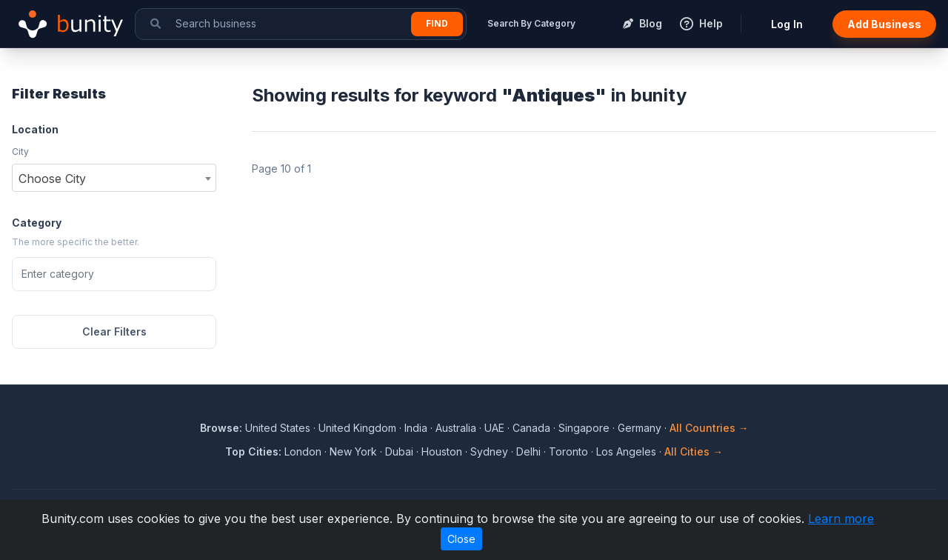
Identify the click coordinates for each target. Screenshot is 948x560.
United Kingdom (357, 428)
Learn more (841, 519)
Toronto (568, 451)
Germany (640, 428)
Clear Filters (114, 331)
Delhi (528, 451)
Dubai (399, 451)
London (303, 451)
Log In (787, 24)
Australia (456, 428)
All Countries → (709, 428)
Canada (531, 428)
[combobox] (114, 178)
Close (461, 539)
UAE (494, 428)
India (416, 428)
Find (437, 23)
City (20, 151)
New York (353, 451)
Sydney (489, 451)
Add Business (884, 24)
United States (278, 428)
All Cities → (694, 451)
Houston (442, 451)
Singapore (584, 428)
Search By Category (531, 23)
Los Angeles (626, 451)
